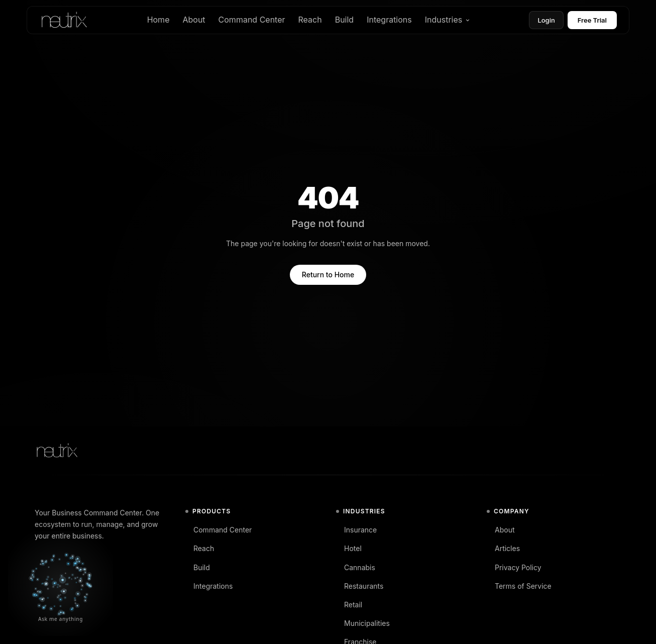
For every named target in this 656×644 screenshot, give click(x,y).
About (194, 20)
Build (344, 20)
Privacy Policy (514, 567)
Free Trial (592, 20)
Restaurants (360, 586)
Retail (349, 605)
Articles (503, 548)
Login (546, 20)
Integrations (389, 20)
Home (158, 20)
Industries (448, 20)
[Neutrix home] (64, 20)
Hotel (349, 548)
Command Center (252, 20)
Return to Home (328, 275)
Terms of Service (519, 586)
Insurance (356, 530)
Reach (310, 20)
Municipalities (363, 623)
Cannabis (356, 567)
